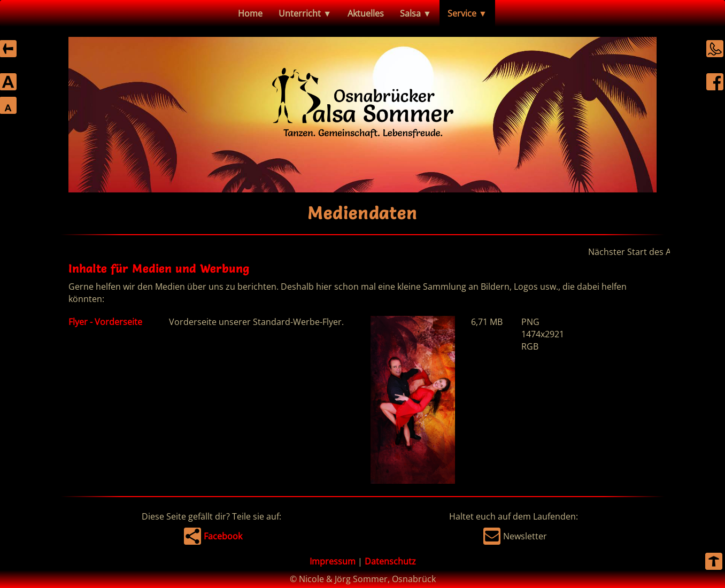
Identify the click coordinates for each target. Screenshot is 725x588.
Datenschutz (390, 561)
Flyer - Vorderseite (105, 322)
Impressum (333, 561)
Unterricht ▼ (305, 13)
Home (250, 13)
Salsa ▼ (416, 13)
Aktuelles (366, 13)
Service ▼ (467, 13)
